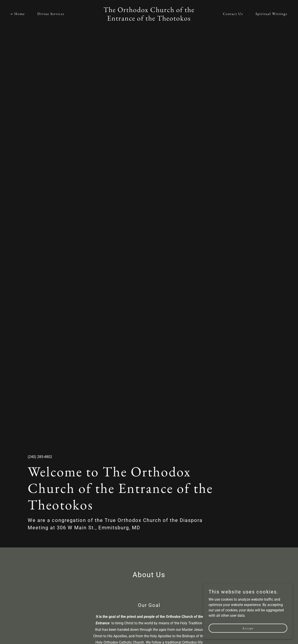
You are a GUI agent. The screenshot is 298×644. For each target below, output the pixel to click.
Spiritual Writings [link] (271, 14)
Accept (248, 628)
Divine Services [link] (51, 14)
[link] (149, 19)
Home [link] (20, 14)
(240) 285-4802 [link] (40, 457)
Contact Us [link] (233, 14)
